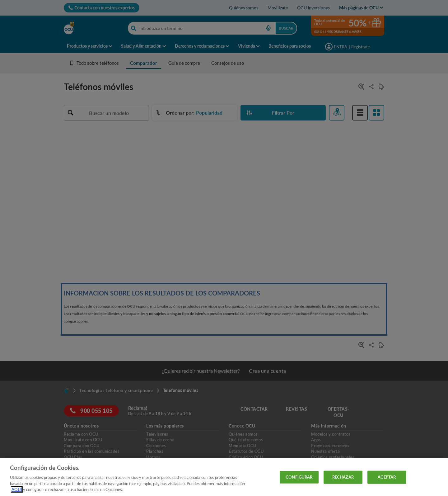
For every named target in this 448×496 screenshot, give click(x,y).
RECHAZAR (343, 477)
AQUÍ (17, 489)
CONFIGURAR (299, 477)
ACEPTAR (387, 477)
